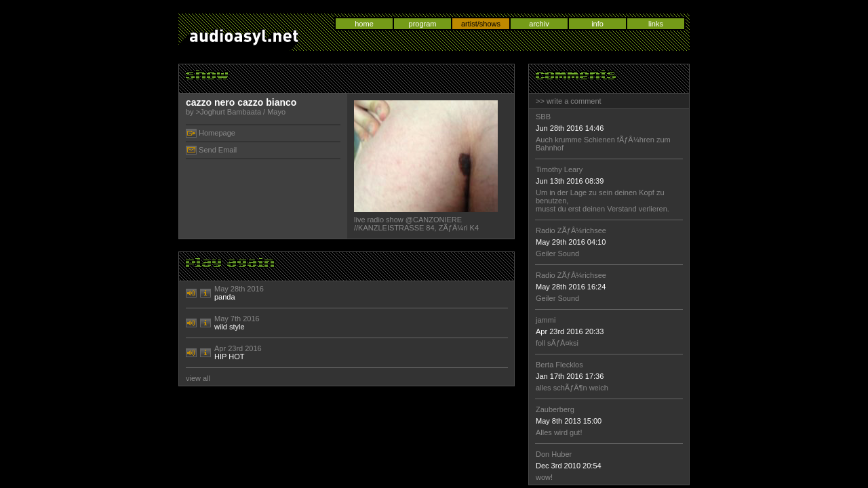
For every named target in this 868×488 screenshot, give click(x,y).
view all (198, 378)
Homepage (217, 133)
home (364, 24)
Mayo (276, 112)
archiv (539, 24)
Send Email (218, 150)
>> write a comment (569, 101)
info (597, 24)
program (423, 24)
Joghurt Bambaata (231, 112)
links (656, 24)
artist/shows (481, 24)
